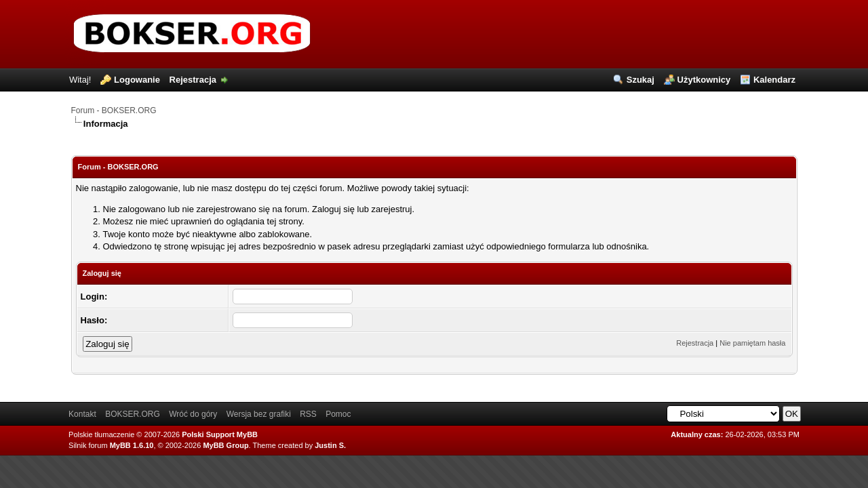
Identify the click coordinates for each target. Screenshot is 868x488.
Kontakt (82, 414)
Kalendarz (774, 80)
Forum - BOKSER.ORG (114, 110)
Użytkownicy (704, 80)
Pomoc (338, 414)
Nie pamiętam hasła (752, 343)
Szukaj (640, 80)
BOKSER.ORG (133, 414)
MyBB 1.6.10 (132, 445)
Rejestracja (193, 80)
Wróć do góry (193, 414)
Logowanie (137, 80)
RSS (308, 414)
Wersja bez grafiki (259, 414)
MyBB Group (225, 445)
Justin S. (330, 445)
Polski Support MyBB (220, 434)
